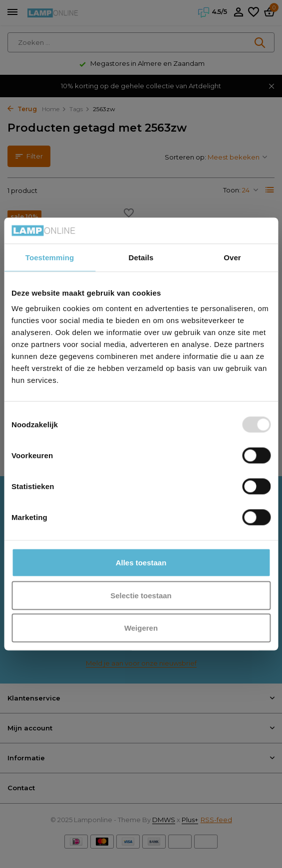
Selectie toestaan (141, 595)
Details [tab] (141, 257)
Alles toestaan (141, 563)
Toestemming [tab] (50, 257)
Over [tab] (232, 257)
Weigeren (141, 628)
